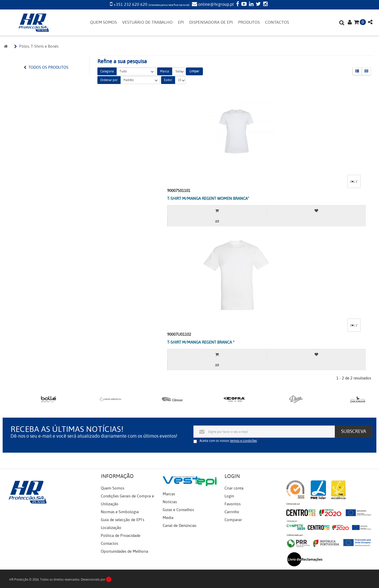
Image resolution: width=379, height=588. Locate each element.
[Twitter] (258, 4)
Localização (111, 528)
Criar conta (234, 488)
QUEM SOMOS (103, 22)
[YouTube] (243, 4)
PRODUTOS (249, 22)
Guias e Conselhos (178, 510)
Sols (178, 71)
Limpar (194, 71)
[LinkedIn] (251, 4)
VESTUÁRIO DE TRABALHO (147, 22)
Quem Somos (113, 488)
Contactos (109, 543)
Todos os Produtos (48, 67)
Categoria (107, 71)
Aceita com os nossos (228, 441)
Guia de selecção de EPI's (123, 520)
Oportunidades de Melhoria (124, 551)
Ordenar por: (109, 80)
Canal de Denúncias (179, 526)
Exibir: (168, 80)
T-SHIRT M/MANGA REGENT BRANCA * (201, 342)
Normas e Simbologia (120, 512)
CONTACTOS (277, 22)
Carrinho (232, 512)
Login (229, 496)
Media (168, 518)
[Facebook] (237, 4)
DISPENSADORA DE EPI (211, 22)
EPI (181, 22)
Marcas (169, 494)
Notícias (170, 502)
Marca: (165, 71)
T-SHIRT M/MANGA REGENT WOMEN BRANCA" (208, 199)
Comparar (233, 520)
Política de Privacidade (121, 536)
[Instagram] (265, 4)
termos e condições (243, 441)
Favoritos (233, 504)
